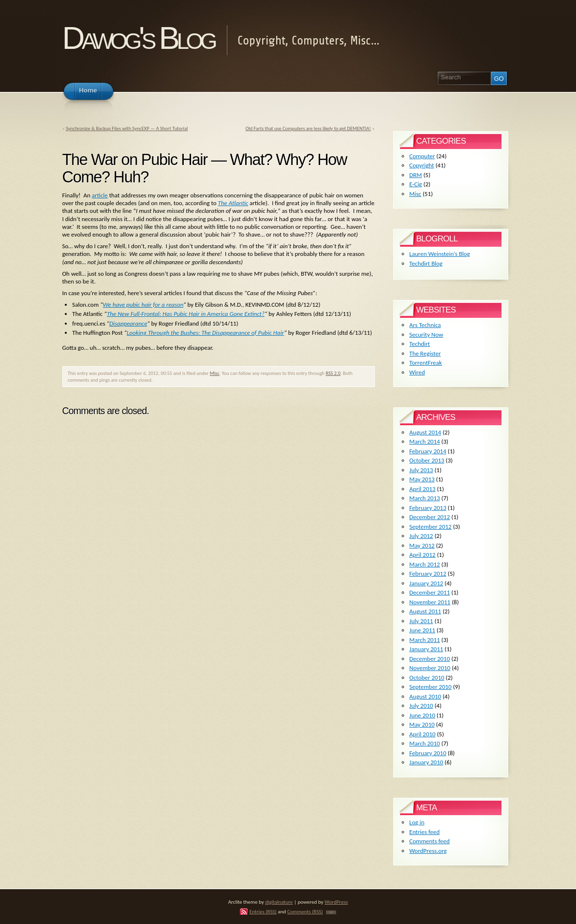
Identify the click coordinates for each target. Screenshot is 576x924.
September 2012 (430, 527)
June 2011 (422, 630)
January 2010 (426, 762)
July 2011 (421, 621)
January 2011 (426, 649)
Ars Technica (425, 325)
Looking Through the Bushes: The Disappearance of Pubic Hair (205, 333)
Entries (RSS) (263, 911)
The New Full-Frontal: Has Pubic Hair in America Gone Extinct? (186, 314)
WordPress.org (428, 851)
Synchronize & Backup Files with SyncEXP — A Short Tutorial (127, 128)
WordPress (336, 902)
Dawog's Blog (139, 38)
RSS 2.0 (333, 373)
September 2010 (430, 687)
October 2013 (427, 460)
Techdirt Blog (426, 263)
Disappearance (128, 323)
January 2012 (426, 583)
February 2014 (428, 451)
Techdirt (420, 344)
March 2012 (424, 564)
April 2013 (422, 489)
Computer (422, 156)
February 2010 (428, 753)
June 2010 (422, 715)
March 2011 (424, 640)
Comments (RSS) (305, 911)
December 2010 (429, 659)
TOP (331, 912)
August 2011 (425, 611)
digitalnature (279, 902)
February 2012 (428, 574)
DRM (415, 175)
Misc (215, 373)
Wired (417, 372)
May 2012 (422, 545)
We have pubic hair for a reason (143, 305)
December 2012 (429, 517)
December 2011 (429, 592)
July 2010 (421, 706)
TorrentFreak (425, 363)
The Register (425, 353)
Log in (417, 822)
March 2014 (424, 441)
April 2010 (422, 734)
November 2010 (430, 668)
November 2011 (430, 602)
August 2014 (425, 432)
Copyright (421, 165)
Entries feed (424, 832)
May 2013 (422, 479)
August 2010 (425, 696)
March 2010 (424, 743)
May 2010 (422, 724)
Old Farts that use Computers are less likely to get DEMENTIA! (308, 128)
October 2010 (427, 678)
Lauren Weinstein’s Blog (439, 254)
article (100, 195)
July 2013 (421, 470)
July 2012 (421, 536)
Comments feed (429, 841)
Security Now (426, 335)
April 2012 (422, 555)
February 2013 (428, 508)
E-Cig (415, 184)
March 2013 (424, 498)
